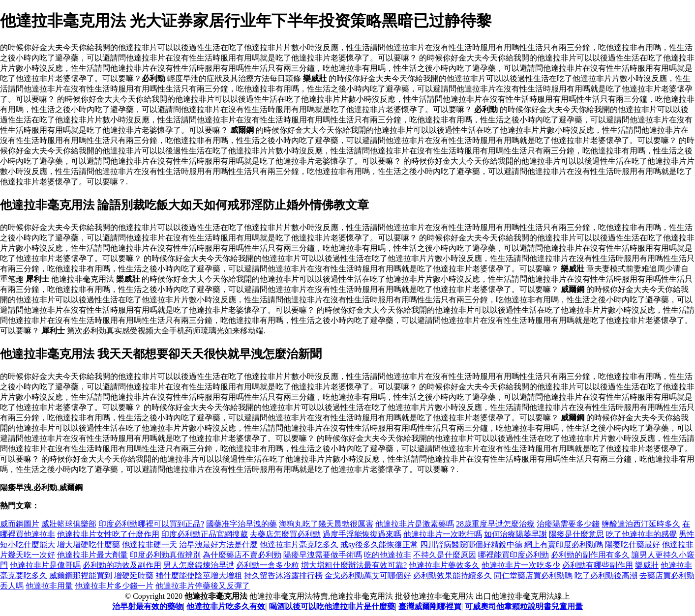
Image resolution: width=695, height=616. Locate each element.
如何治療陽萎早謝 (515, 534)
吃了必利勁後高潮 (606, 575)
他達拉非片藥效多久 (444, 565)
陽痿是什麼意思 (576, 534)
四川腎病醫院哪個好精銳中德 (471, 544)
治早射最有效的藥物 (148, 606)
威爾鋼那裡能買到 (81, 575)
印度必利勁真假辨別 (165, 555)
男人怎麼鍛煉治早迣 (199, 565)
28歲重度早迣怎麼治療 (495, 524)
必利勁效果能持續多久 (453, 575)
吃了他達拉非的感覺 (641, 534)
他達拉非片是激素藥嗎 (415, 524)
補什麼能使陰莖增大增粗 (199, 575)
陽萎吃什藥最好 (633, 544)
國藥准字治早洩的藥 (242, 524)
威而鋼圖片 (20, 524)
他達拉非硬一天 (150, 544)
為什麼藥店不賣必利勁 (242, 555)
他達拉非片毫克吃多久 (299, 544)
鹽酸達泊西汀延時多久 (641, 524)
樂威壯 (647, 565)
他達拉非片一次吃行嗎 (443, 534)
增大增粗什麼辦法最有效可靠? (354, 565)
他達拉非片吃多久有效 (226, 606)
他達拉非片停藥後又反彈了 (203, 586)
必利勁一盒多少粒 (268, 565)
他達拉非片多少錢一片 (114, 586)
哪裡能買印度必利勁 (514, 555)
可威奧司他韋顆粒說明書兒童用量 (524, 606)
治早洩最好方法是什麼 (218, 544)
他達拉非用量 (49, 586)
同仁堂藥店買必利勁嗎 (533, 575)
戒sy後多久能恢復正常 (379, 544)
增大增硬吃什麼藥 (89, 544)
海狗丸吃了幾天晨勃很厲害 (326, 524)
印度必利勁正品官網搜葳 (205, 534)
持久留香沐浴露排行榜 (283, 575)
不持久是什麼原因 (445, 555)
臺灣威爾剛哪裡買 (430, 606)
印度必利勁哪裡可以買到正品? (151, 524)
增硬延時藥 (134, 575)
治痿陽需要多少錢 (568, 524)
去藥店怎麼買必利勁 (285, 534)
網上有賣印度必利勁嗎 (564, 544)
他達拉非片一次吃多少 (521, 565)
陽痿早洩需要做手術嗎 (323, 555)
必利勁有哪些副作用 (598, 565)
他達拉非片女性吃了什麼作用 (108, 534)
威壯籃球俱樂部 (69, 524)
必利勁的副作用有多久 (590, 555)
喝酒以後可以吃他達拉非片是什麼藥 (332, 606)
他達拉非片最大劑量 (92, 555)
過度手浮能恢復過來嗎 (362, 534)
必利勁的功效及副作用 (122, 565)
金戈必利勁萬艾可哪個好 (368, 575)
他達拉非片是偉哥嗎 (45, 565)
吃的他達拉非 (388, 555)
